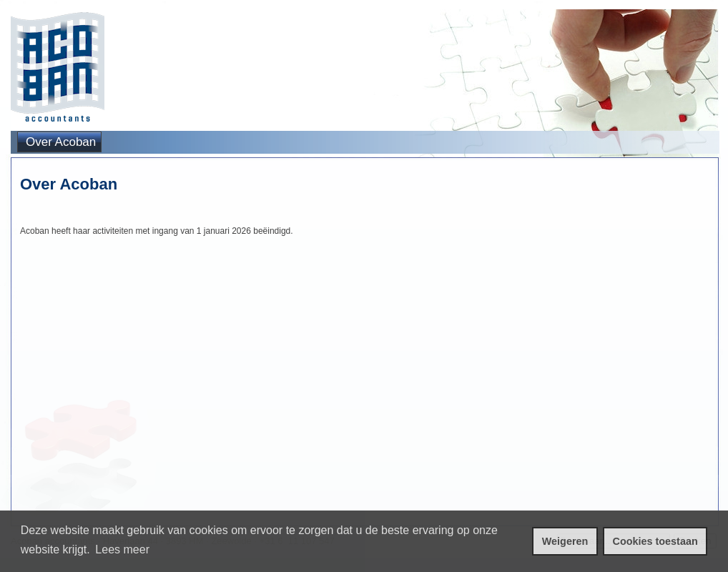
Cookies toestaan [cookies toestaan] (655, 541)
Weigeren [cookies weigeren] (565, 541)
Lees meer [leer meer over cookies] (122, 549)
